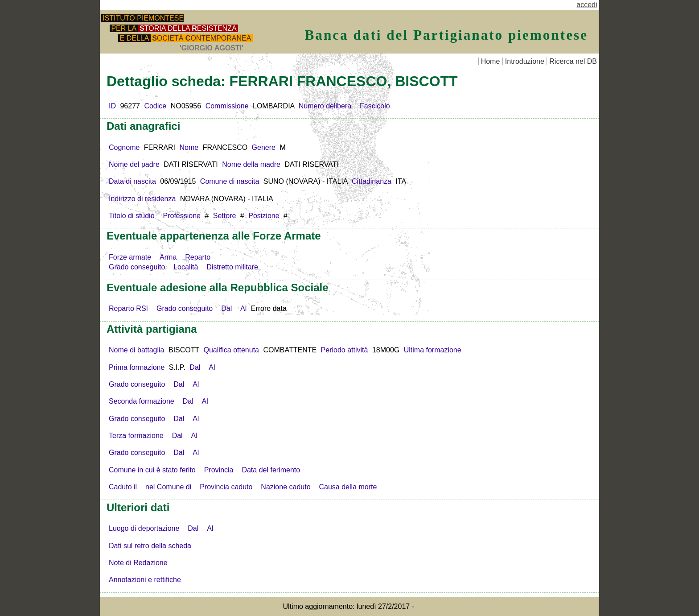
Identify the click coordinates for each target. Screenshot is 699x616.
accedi (587, 5)
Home (491, 61)
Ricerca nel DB (573, 61)
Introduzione (525, 61)
